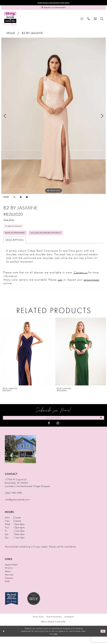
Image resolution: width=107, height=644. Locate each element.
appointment (92, 286)
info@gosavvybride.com (17, 507)
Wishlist (9, 575)
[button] (82, 21)
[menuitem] (82, 21)
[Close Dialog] (4, 638)
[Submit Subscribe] (100, 425)
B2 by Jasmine (32, 35)
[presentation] (27, 358)
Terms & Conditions (54, 624)
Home (11, 35)
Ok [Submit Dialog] (102, 638)
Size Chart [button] (11, 222)
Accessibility (69, 624)
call (60, 286)
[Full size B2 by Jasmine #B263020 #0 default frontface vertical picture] (53, 118)
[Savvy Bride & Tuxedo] (10, 21)
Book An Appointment (18, 239)
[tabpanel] (53, 118)
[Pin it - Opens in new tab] (21, 199)
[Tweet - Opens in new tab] (14, 199)
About (8, 579)
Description (15, 246)
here (56, 641)
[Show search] (102, 21)
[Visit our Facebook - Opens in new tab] (49, 430)
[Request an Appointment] (53, 9)
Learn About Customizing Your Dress (54, 3)
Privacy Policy (38, 624)
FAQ (7, 589)
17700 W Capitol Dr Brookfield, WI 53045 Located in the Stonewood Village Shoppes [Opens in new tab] (27, 490)
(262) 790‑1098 (13, 500)
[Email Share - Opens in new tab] (27, 199)
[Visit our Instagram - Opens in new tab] (58, 430)
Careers (9, 585)
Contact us (81, 279)
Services (9, 582)
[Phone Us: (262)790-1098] (89, 21)
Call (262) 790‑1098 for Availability (57, 239)
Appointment (11, 572)
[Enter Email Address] (53, 425)
